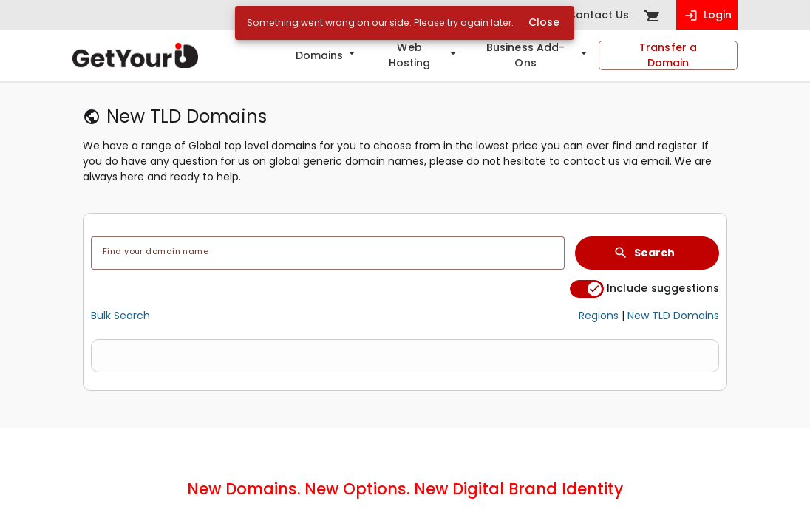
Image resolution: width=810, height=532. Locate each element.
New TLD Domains (673, 316)
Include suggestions (663, 289)
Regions (599, 316)
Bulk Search (120, 316)
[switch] (587, 289)
